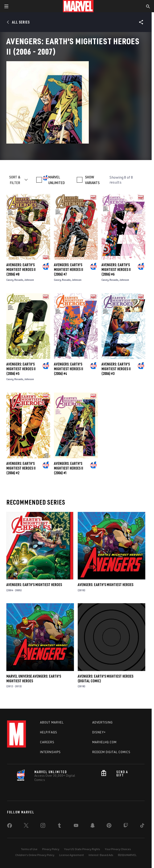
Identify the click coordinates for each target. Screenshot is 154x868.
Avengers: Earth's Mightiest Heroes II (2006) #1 (69, 468)
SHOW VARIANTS (92, 180)
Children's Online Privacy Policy (35, 855)
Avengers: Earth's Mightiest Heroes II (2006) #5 (21, 369)
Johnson (29, 280)
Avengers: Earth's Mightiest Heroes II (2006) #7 (69, 269)
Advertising (103, 722)
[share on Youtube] (76, 826)
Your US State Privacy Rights (82, 849)
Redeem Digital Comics (111, 752)
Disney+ (99, 732)
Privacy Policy (51, 849)
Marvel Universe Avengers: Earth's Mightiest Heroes (34, 679)
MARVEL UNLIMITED (57, 180)
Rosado (19, 280)
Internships (50, 752)
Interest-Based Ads (101, 855)
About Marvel (52, 722)
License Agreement (71, 855)
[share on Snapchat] (93, 826)
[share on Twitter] (26, 826)
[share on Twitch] (126, 826)
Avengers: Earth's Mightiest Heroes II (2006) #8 (21, 269)
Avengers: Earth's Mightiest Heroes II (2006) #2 (21, 468)
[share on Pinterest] (109, 826)
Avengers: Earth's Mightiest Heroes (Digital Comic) (105, 679)
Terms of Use (29, 849)
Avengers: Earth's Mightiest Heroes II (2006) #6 (116, 269)
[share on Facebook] (10, 827)
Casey (10, 280)
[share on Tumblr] (59, 826)
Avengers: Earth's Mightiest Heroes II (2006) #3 (116, 369)
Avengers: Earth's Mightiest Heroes (34, 585)
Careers (47, 742)
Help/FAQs (49, 732)
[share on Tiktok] (142, 826)
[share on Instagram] (43, 826)
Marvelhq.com (104, 742)
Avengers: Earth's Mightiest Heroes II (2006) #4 (69, 369)
